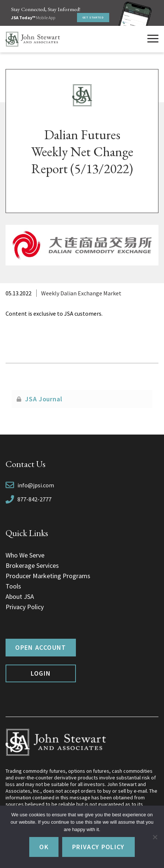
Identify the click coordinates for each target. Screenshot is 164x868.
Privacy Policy (25, 607)
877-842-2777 (34, 499)
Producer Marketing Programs (48, 576)
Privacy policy (98, 847)
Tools (13, 586)
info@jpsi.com (36, 485)
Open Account (41, 647)
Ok (44, 847)
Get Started (93, 17)
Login (41, 673)
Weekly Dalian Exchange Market (81, 293)
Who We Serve (25, 555)
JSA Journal (44, 399)
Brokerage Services (32, 565)
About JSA (20, 596)
